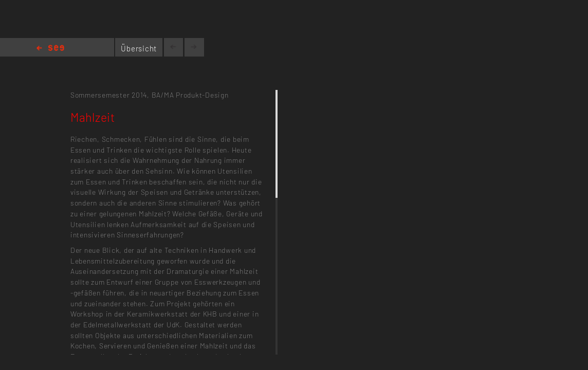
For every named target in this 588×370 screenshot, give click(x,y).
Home (50, 49)
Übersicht (139, 48)
